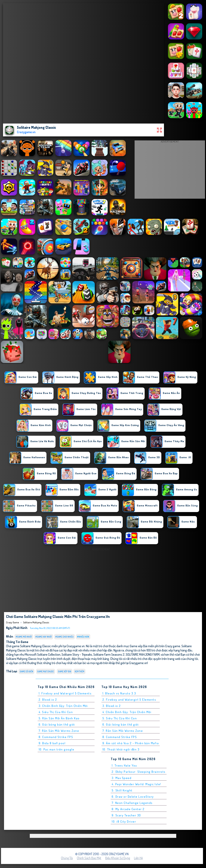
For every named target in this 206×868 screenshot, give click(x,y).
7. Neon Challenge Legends (132, 803)
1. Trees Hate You (124, 765)
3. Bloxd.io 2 (112, 706)
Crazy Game (12, 622)
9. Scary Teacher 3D (126, 815)
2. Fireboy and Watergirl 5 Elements (129, 700)
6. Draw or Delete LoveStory (133, 797)
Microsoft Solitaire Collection (43, 654)
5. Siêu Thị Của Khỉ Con (120, 718)
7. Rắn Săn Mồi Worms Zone (59, 731)
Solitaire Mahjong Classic (36, 622)
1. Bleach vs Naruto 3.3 (119, 693)
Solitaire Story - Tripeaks (77, 654)
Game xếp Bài (65, 671)
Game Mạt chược (46, 671)
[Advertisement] (170, 171)
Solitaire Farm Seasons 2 (109, 654)
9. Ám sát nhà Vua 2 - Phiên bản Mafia (131, 743)
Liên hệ (138, 858)
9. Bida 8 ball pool (52, 743)
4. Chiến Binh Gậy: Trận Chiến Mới (127, 712)
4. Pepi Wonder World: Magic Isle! (136, 784)
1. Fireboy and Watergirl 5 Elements (65, 693)
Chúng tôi (67, 858)
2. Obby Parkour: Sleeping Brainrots (139, 772)
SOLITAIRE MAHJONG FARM (143, 654)
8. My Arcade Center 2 (128, 809)
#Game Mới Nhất (24, 637)
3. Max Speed (122, 778)
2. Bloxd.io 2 (48, 700)
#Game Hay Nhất (44, 637)
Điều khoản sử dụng (118, 858)
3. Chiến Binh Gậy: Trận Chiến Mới (63, 706)
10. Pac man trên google (57, 749)
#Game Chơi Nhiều (64, 637)
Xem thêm (79, 671)
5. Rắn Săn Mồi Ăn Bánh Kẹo (59, 718)
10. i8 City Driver (124, 821)
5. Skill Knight (122, 790)
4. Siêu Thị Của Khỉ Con (56, 712)
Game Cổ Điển (26, 671)
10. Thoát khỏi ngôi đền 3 (121, 749)
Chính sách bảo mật (89, 858)
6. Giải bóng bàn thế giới (57, 724)
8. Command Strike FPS (56, 737)
